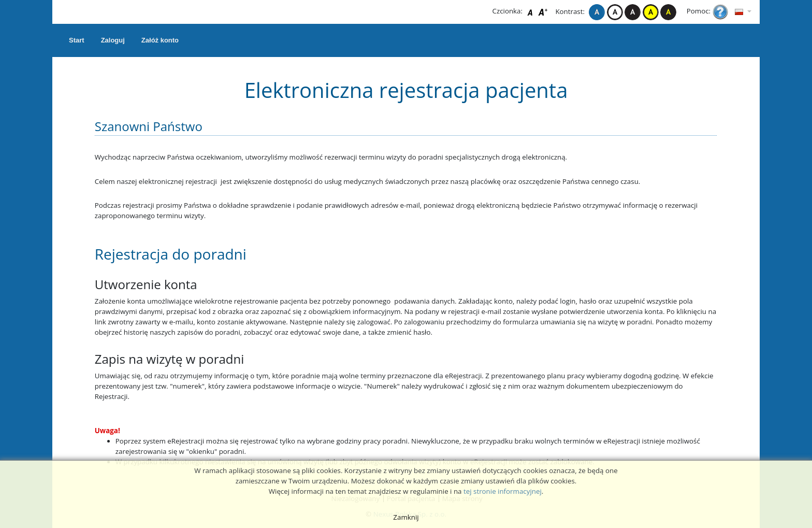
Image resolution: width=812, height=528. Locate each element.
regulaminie (429, 491)
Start (77, 40)
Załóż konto (160, 40)
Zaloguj (113, 40)
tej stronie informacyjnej (503, 491)
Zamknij (406, 517)
